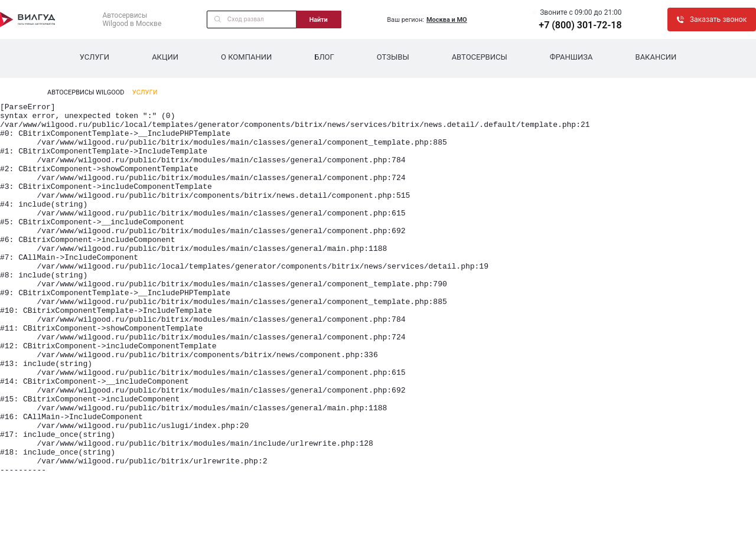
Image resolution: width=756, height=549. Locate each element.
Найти (319, 19)
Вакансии (656, 57)
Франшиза (571, 57)
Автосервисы (480, 57)
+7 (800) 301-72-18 (580, 25)
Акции (165, 57)
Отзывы (393, 57)
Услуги (94, 57)
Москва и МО (447, 20)
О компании (246, 57)
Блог (324, 57)
